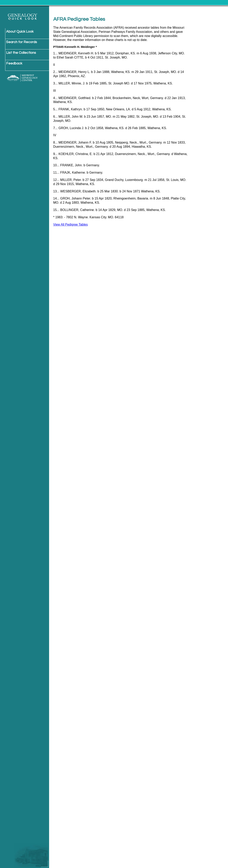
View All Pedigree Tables (71, 225)
